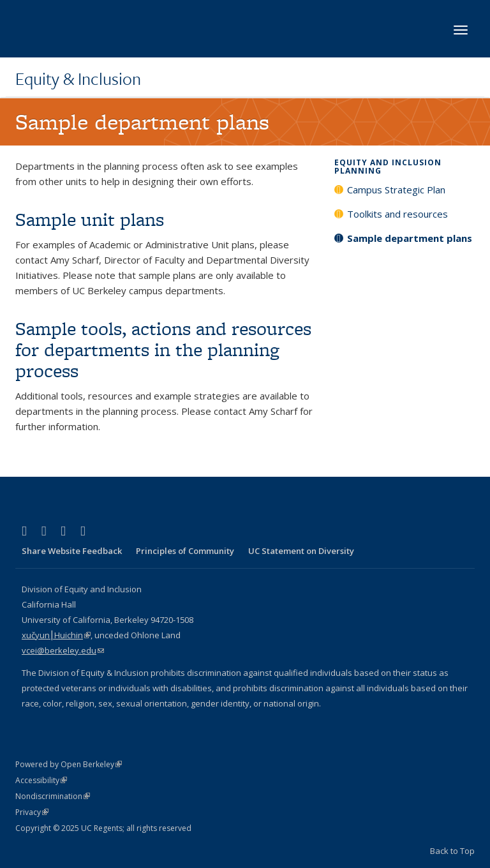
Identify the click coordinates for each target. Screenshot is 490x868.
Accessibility (41, 780)
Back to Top (452, 851)
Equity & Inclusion (78, 79)
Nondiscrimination (53, 796)
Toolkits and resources (397, 214)
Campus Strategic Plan (396, 190)
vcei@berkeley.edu (63, 650)
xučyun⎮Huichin (56, 635)
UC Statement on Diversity (301, 551)
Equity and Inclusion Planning (388, 167)
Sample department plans (410, 238)
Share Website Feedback (72, 551)
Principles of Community (185, 551)
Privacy (32, 812)
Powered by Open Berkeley (69, 764)
